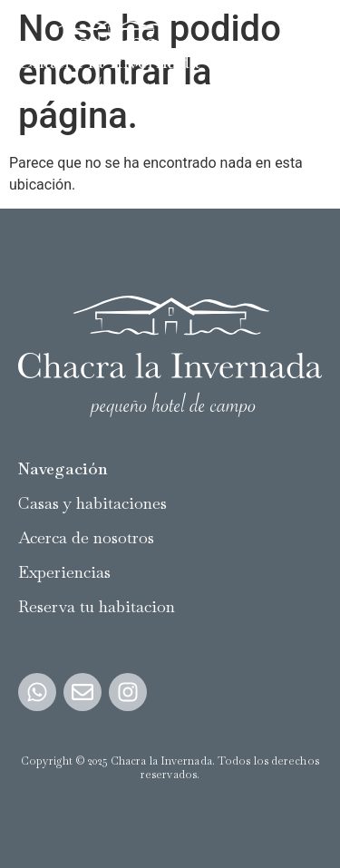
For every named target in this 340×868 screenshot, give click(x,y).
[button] (307, 56)
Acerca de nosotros (86, 537)
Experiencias (64, 572)
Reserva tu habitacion (97, 606)
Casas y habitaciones (92, 503)
